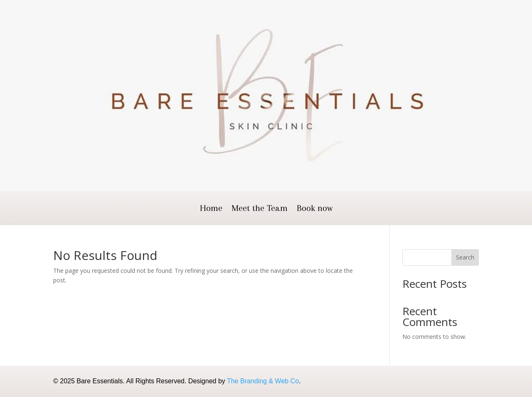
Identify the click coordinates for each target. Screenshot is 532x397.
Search (465, 257)
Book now (315, 209)
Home (211, 209)
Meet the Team (260, 209)
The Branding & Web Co (263, 381)
